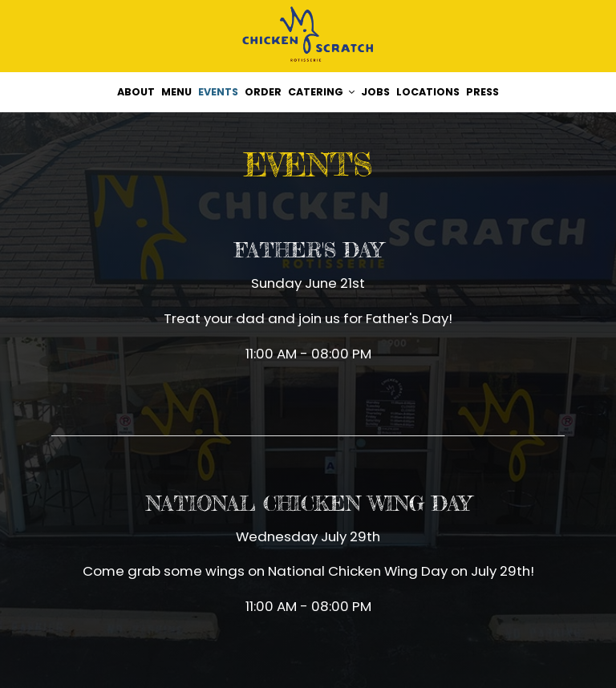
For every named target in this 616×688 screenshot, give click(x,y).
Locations (428, 92)
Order (263, 92)
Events (218, 92)
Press (482, 92)
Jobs (375, 92)
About (136, 92)
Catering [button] (321, 92)
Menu (176, 92)
